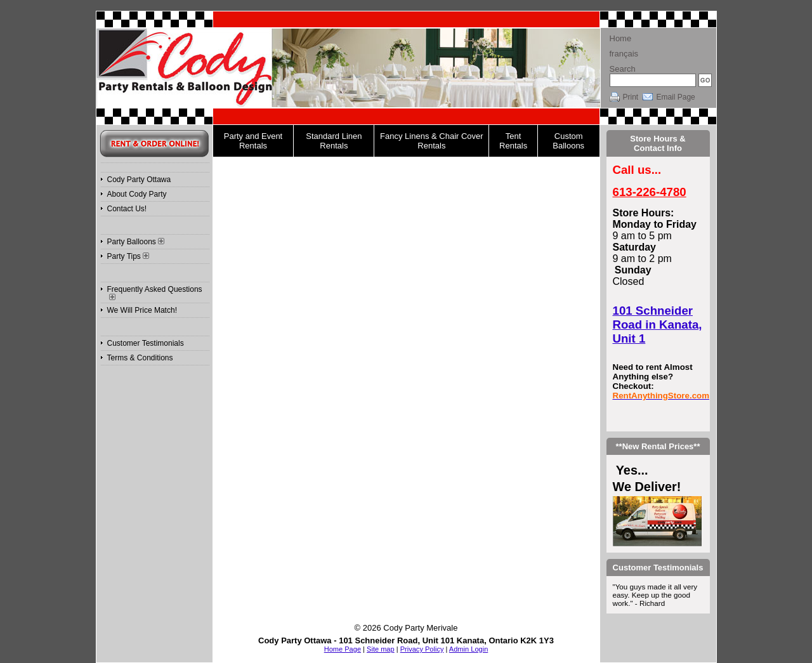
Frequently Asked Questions (155, 292)
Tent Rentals (513, 141)
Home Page (343, 649)
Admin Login (468, 649)
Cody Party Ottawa (139, 180)
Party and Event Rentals (253, 141)
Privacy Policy (422, 649)
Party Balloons (136, 242)
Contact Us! (127, 209)
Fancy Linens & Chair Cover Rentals (432, 141)
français (624, 54)
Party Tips (128, 256)
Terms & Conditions (140, 358)
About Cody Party (137, 194)
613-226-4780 (650, 192)
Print (631, 97)
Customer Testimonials (146, 343)
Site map (381, 649)
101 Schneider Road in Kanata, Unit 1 (658, 325)
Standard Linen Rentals (334, 141)
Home (621, 38)
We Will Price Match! (142, 310)
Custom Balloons (568, 141)
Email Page (675, 97)
